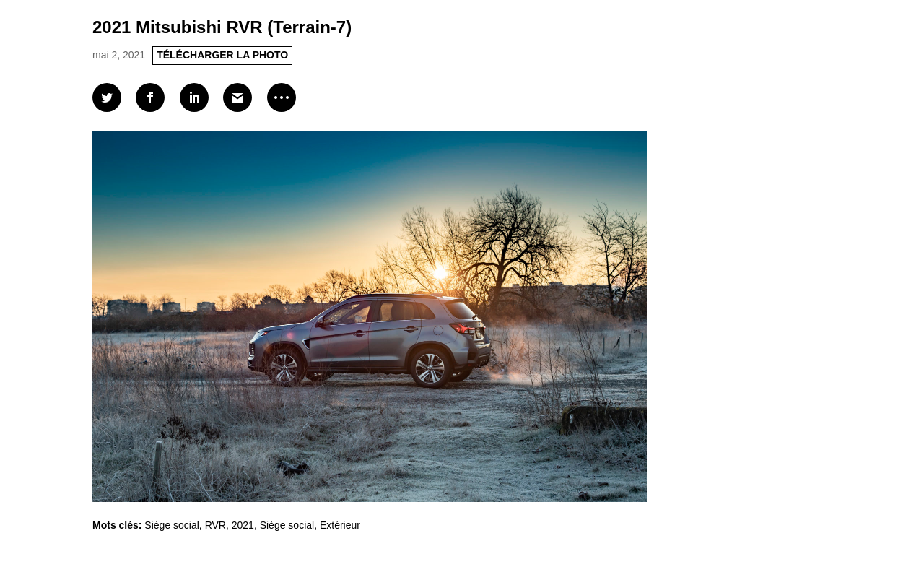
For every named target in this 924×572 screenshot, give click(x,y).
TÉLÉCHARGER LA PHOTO (222, 55)
